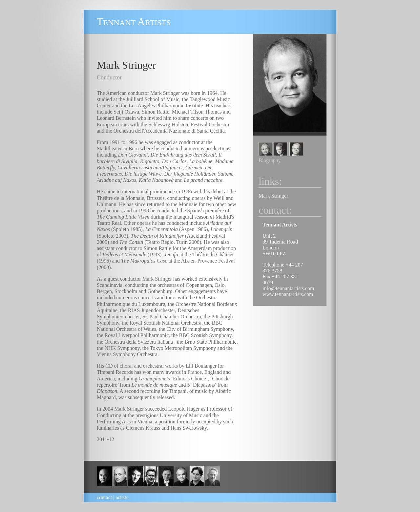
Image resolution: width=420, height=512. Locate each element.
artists (122, 497)
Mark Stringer (273, 196)
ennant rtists (134, 23)
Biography (270, 160)
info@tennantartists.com (288, 288)
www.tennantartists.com (288, 294)
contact (104, 497)
